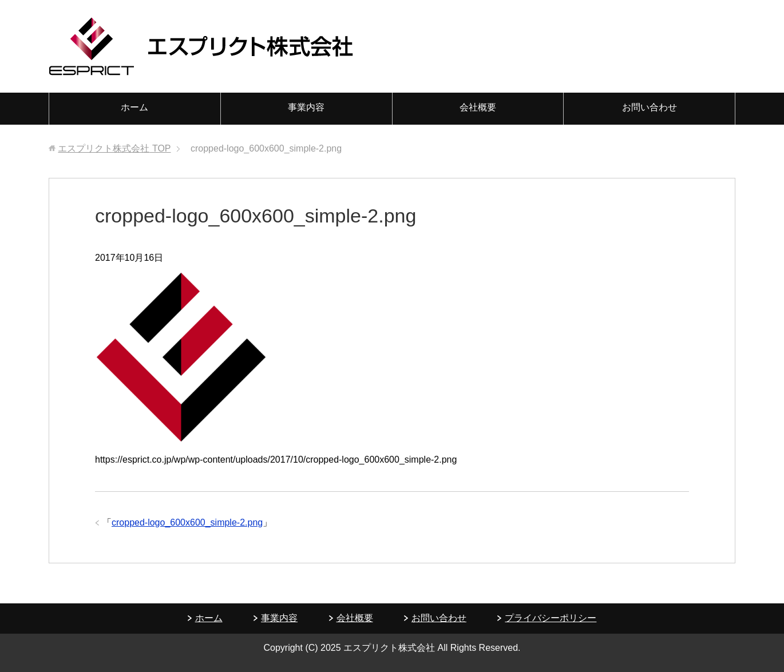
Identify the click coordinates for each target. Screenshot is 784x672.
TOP (114, 148)
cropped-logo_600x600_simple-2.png (187, 522)
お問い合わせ (650, 107)
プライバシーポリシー (551, 618)
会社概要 (478, 107)
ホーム (134, 107)
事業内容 (306, 107)
